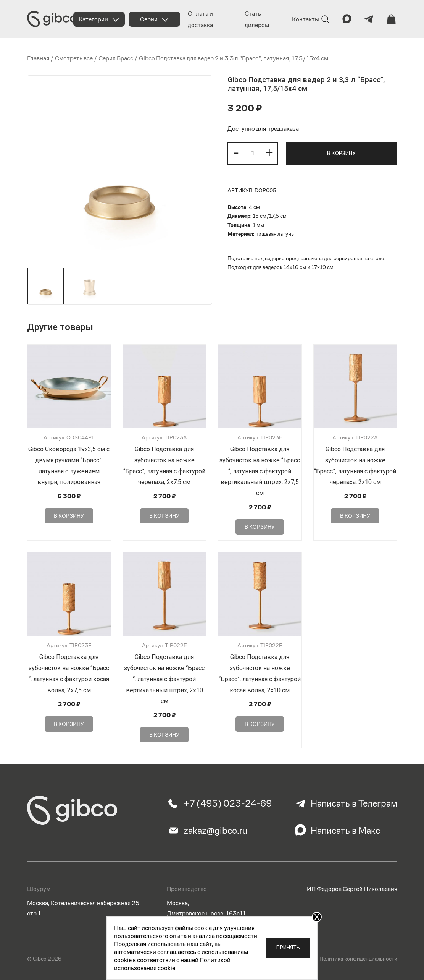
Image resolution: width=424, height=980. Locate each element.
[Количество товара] (253, 153)
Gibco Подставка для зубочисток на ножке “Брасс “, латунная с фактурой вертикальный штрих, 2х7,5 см (260, 471)
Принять (288, 948)
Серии (149, 19)
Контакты (306, 19)
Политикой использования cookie (172, 964)
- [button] (236, 152)
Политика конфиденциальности (358, 959)
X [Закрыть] (317, 917)
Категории (93, 19)
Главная (38, 58)
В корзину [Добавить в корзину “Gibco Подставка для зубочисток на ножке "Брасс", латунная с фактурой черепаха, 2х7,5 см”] (164, 516)
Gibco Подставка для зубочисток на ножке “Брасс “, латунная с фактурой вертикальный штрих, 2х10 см (164, 679)
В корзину (341, 153)
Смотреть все (74, 58)
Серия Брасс (116, 58)
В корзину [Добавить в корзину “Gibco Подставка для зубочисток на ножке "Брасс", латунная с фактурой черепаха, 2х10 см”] (355, 516)
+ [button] (269, 152)
